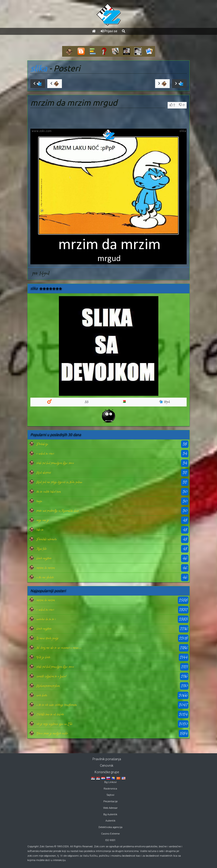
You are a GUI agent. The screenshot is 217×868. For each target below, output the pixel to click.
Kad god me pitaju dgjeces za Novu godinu (59, 482)
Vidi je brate (43, 657)
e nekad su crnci (45, 454)
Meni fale (41, 549)
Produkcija (42, 444)
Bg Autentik (110, 814)
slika (39, 68)
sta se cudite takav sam (49, 492)
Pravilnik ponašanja (107, 759)
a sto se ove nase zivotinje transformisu (57, 705)
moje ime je (43, 520)
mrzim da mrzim (46, 568)
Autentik (110, 821)
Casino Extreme (110, 834)
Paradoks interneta (46, 539)
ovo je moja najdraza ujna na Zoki (54, 724)
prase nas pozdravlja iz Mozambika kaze (58, 511)
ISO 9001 (110, 840)
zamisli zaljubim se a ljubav (51, 676)
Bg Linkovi (110, 782)
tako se (40, 530)
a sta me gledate (45, 577)
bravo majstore (44, 558)
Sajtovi (110, 795)
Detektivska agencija (110, 827)
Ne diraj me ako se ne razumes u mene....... (59, 648)
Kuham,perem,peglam (48, 686)
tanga (39, 501)
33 (87, 402)
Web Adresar (110, 808)
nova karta (42, 695)
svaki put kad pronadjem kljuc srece (55, 463)
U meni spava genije (47, 638)
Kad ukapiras (44, 473)
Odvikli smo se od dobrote (50, 714)
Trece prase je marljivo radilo (52, 734)
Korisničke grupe (107, 772)
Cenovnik (107, 766)
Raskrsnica (110, 789)
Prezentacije (110, 801)
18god (164, 402)
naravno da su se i (46, 619)
